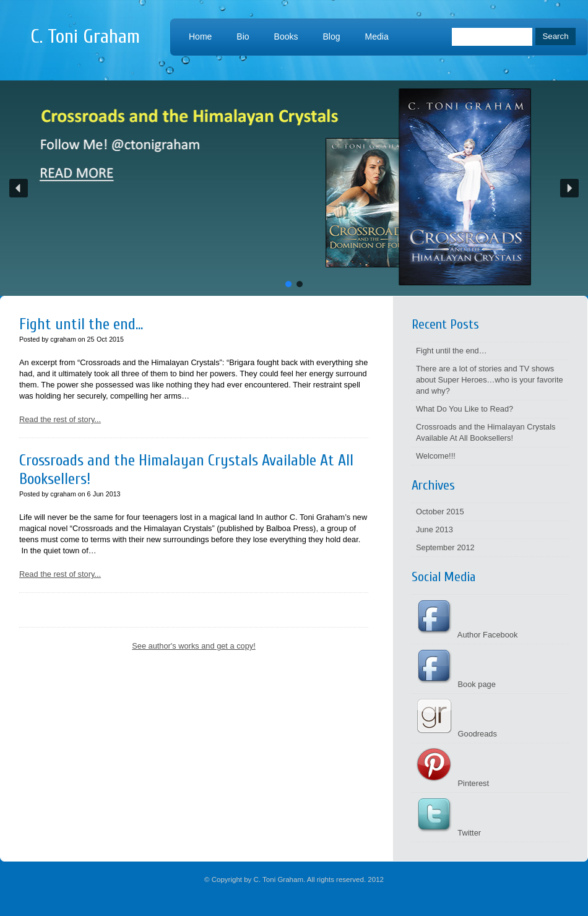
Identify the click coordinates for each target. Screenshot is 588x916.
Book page (456, 684)
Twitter (448, 833)
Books (286, 37)
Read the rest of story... (60, 419)
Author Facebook (467, 635)
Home (200, 37)
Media (377, 37)
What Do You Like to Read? (465, 409)
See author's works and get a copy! (194, 646)
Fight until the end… (452, 351)
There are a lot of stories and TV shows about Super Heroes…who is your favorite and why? (490, 380)
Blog (332, 37)
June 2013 (435, 529)
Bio (243, 37)
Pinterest (452, 783)
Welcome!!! (436, 456)
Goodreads (456, 734)
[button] (294, 188)
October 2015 (440, 512)
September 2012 (445, 547)
